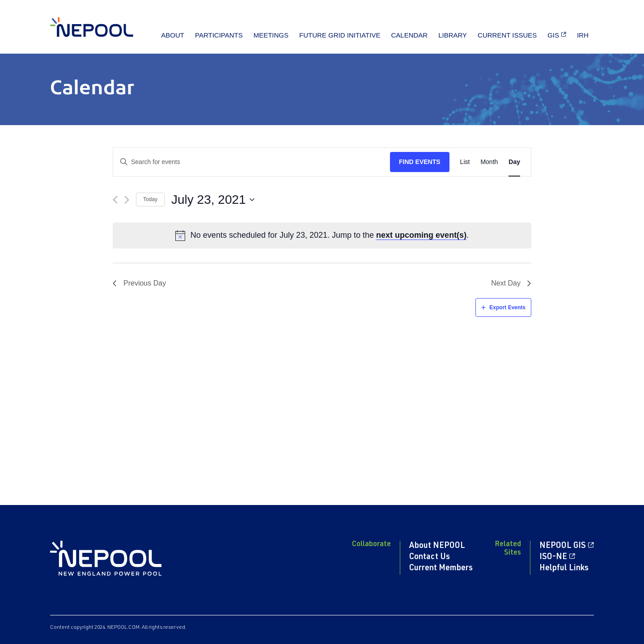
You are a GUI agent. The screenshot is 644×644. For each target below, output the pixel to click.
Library (453, 35)
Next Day (506, 283)
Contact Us (430, 557)
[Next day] (127, 200)
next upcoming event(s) (421, 235)
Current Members (441, 568)
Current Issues (507, 35)
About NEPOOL (437, 546)
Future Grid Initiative (340, 35)
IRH (583, 35)
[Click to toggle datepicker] (213, 200)
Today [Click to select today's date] (150, 199)
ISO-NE (553, 557)
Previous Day (145, 283)
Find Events (420, 162)
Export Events (507, 307)
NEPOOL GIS (563, 546)
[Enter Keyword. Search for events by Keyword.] (252, 162)
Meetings (271, 35)
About (173, 35)
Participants (219, 35)
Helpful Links (564, 568)
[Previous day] (115, 200)
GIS (553, 35)
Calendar (409, 35)
